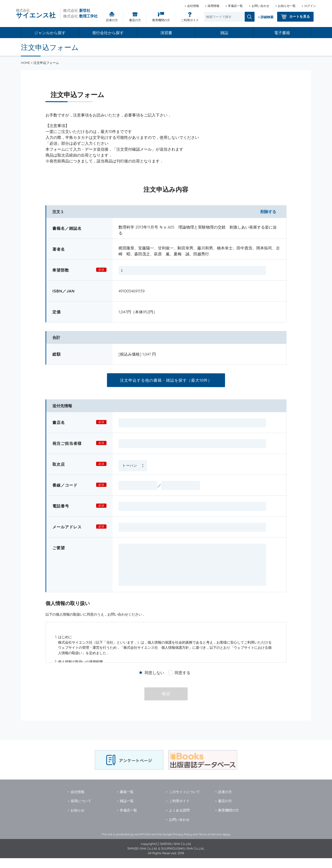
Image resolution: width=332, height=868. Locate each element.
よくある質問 (179, 820)
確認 (166, 703)
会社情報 (193, 6)
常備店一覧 (235, 6)
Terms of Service (210, 844)
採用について (81, 811)
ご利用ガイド (190, 20)
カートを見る (300, 16)
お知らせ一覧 (287, 6)
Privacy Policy (182, 844)
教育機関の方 (161, 20)
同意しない (155, 682)
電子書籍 (282, 33)
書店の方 (135, 20)
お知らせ (77, 820)
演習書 (166, 33)
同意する (182, 682)
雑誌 (224, 33)
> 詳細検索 (266, 17)
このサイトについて (184, 802)
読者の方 (112, 20)
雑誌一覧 (127, 811)
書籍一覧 (127, 802)
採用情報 (213, 6)
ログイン (310, 6)
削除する (268, 212)
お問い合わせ (260, 6)
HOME (25, 63)
